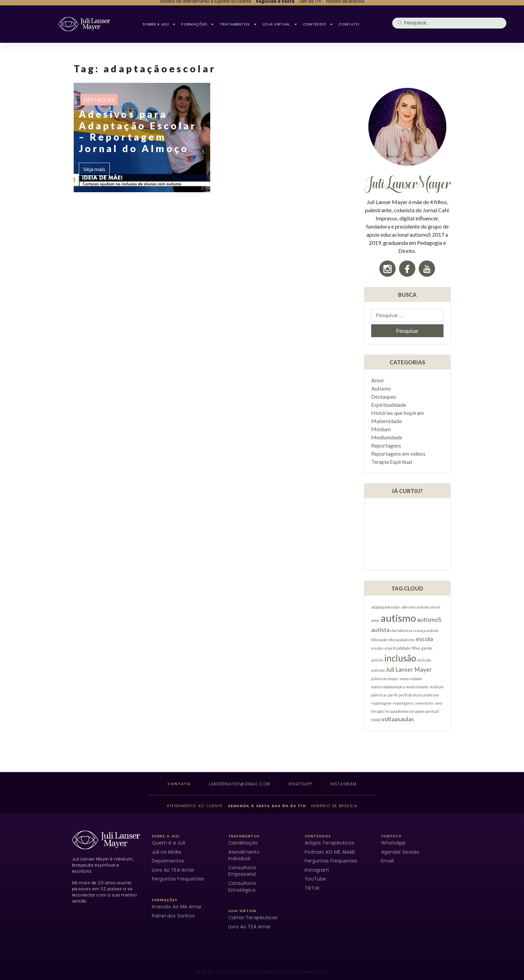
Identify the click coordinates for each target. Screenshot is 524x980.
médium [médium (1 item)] (437, 687)
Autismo (381, 388)
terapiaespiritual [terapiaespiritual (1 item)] (424, 711)
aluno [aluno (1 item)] (435, 607)
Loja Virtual (280, 24)
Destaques (99, 99)
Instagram (343, 784)
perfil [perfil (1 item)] (393, 695)
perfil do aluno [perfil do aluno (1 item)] (410, 695)
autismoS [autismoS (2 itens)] (429, 620)
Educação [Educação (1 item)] (379, 640)
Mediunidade (387, 437)
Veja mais (94, 169)
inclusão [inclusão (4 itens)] (400, 658)
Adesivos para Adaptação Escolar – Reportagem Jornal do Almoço (138, 131)
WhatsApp (300, 784)
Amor (378, 380)
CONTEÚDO (318, 24)
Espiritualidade (389, 405)
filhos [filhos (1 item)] (416, 648)
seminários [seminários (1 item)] (424, 703)
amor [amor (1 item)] (375, 620)
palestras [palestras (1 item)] (379, 695)
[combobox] (449, 23)
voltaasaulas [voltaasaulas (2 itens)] (398, 719)
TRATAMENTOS (238, 24)
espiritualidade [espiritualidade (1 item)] (397, 648)
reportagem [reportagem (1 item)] (381, 703)
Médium (381, 429)
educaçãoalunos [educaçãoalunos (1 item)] (401, 640)
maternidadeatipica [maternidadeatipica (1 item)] (388, 687)
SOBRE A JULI (159, 24)
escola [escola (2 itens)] (424, 639)
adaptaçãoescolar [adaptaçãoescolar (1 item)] (386, 607)
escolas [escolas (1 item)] (377, 648)
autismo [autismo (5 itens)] (398, 618)
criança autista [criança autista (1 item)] (426, 630)
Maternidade (386, 421)
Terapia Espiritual (392, 462)
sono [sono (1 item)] (438, 703)
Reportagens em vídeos (398, 453)
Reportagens (386, 445)
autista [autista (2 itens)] (380, 630)
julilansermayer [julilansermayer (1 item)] (385, 679)
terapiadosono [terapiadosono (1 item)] (397, 711)
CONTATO (349, 24)
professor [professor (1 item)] (431, 695)
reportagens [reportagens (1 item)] (403, 703)
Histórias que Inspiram (397, 413)
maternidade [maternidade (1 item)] (411, 679)
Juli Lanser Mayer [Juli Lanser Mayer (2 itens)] (409, 669)
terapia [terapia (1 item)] (377, 711)
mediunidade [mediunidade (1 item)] (417, 687)
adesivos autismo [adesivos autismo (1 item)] (415, 607)
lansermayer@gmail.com (240, 784)
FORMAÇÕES (198, 24)
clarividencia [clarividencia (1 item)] (401, 630)
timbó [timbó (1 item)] (376, 720)
